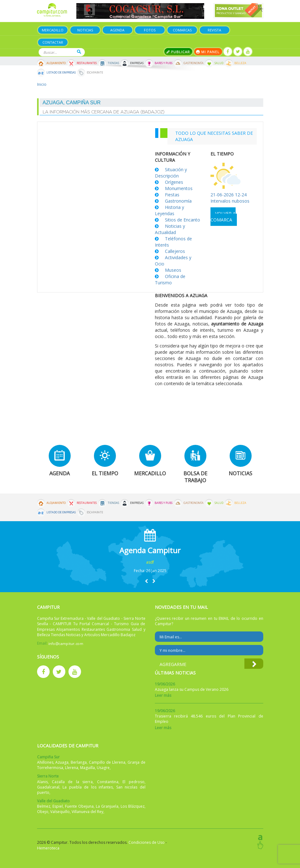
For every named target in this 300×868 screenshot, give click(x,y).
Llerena (72, 768)
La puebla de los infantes (88, 787)
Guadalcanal (48, 787)
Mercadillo (53, 30)
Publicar (178, 52)
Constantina (108, 782)
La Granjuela (107, 806)
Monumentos (179, 188)
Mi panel (208, 52)
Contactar (53, 42)
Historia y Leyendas (169, 210)
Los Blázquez (133, 806)
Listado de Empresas (61, 73)
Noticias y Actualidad (170, 229)
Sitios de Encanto (183, 220)
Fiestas (172, 195)
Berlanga (79, 762)
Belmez (44, 806)
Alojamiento (56, 63)
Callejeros (175, 251)
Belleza (240, 63)
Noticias (85, 30)
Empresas (137, 63)
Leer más (163, 695)
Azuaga (62, 762)
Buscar (79, 52)
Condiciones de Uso (147, 842)
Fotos (150, 30)
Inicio (42, 84)
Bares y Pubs (164, 63)
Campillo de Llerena (107, 762)
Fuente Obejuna (79, 806)
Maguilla (87, 768)
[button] (146, 581)
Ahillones (45, 762)
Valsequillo (60, 812)
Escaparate (95, 73)
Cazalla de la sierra (72, 782)
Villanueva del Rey (87, 812)
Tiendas (113, 63)
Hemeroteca (48, 848)
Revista (214, 30)
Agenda (117, 30)
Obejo (43, 812)
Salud (219, 63)
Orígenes (174, 182)
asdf (150, 562)
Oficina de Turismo (170, 279)
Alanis (42, 782)
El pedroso (133, 782)
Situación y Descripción (171, 173)
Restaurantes (87, 63)
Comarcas (182, 30)
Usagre (103, 768)
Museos (173, 270)
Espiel (58, 806)
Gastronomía (194, 63)
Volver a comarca (223, 217)
